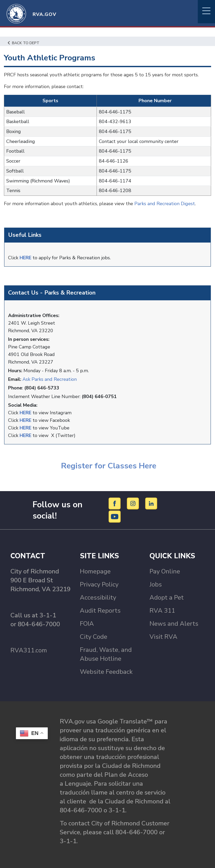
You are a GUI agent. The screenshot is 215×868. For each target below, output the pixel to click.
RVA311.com (29, 650)
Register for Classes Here (108, 466)
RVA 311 (162, 611)
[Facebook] (115, 503)
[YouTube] (115, 516)
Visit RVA (163, 637)
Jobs (156, 584)
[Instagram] (134, 503)
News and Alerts (174, 624)
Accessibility (98, 597)
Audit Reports (100, 611)
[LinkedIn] (151, 503)
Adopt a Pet (167, 597)
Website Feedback (106, 672)
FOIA (87, 624)
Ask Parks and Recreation (50, 379)
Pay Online (165, 571)
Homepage (95, 571)
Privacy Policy (99, 584)
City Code (94, 637)
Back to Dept (24, 43)
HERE (25, 258)
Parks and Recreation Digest (165, 204)
